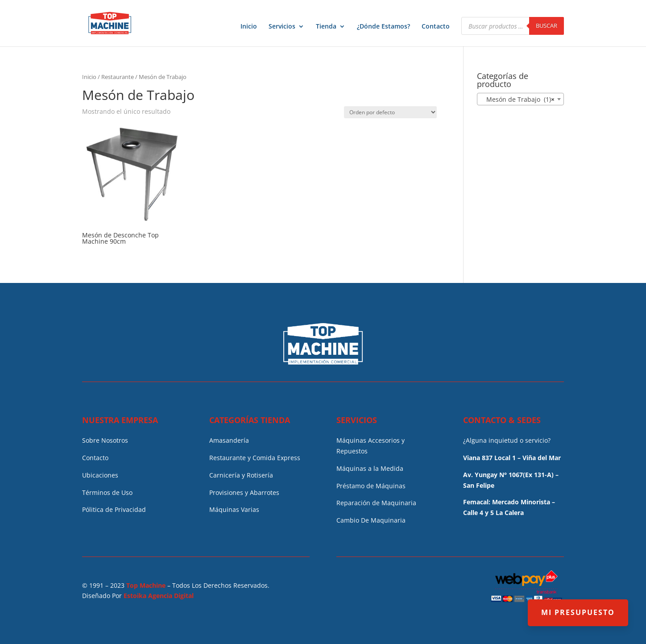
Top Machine (146, 585)
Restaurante (118, 77)
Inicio (249, 27)
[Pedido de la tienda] (390, 112)
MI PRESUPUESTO (578, 612)
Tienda (326, 27)
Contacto (436, 27)
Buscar (547, 25)
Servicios (282, 27)
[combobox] (520, 99)
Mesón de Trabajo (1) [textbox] (518, 100)
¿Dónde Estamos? (383, 27)
